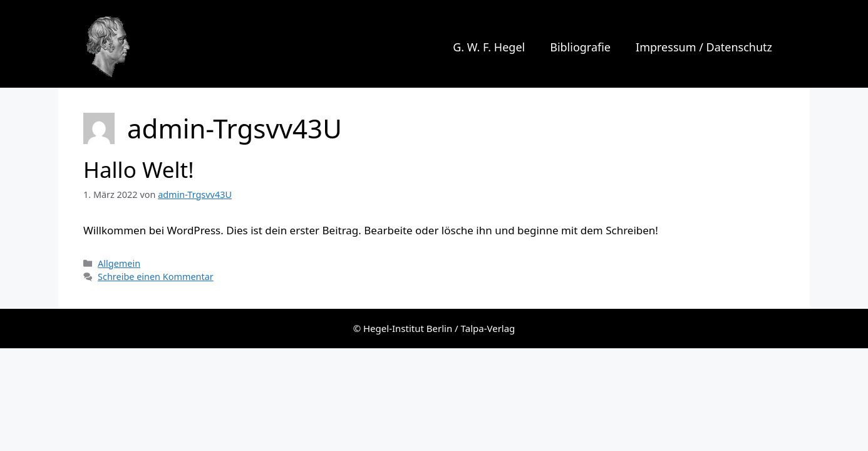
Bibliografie (580, 47)
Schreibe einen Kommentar (156, 277)
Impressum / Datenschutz (704, 47)
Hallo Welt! (139, 169)
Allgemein (119, 263)
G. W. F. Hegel (196, 47)
